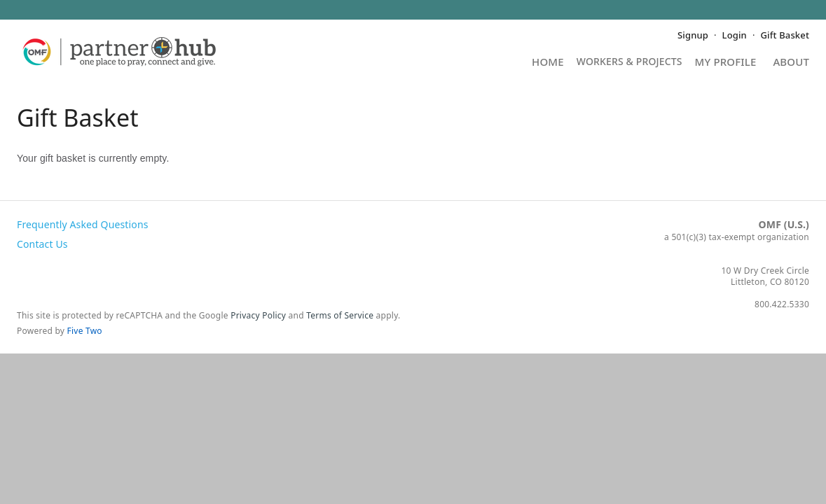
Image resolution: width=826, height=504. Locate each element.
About (791, 63)
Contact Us (42, 244)
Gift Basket (785, 35)
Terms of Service (340, 315)
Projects (629, 66)
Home (548, 63)
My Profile (726, 63)
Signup (693, 35)
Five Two (85, 331)
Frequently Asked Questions (83, 224)
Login (735, 35)
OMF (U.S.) (784, 224)
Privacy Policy (258, 315)
